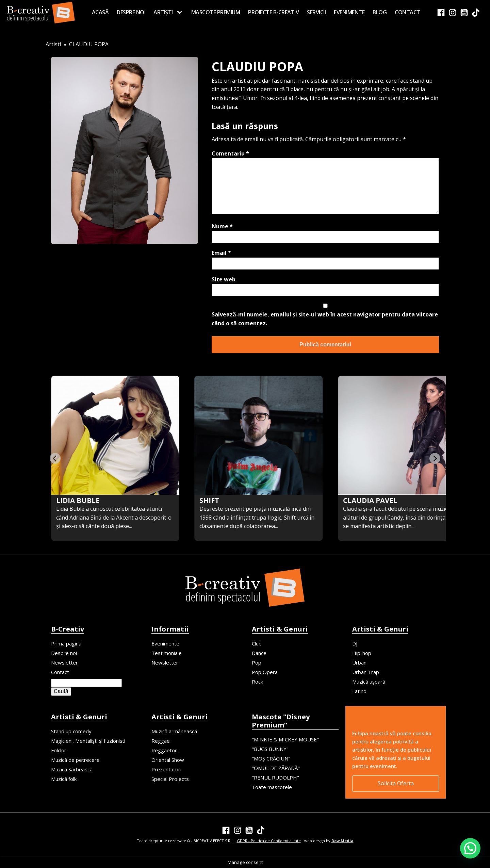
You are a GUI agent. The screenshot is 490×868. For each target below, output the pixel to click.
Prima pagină (66, 643)
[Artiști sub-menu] (181, 13)
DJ (355, 643)
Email (221, 253)
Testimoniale (167, 653)
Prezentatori (166, 769)
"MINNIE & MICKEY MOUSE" (285, 739)
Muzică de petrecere (75, 760)
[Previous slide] (55, 458)
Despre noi (131, 12)
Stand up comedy (71, 731)
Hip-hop (362, 653)
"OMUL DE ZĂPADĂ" (276, 768)
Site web (224, 279)
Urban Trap (366, 672)
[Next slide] (435, 458)
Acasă (100, 12)
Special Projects (170, 779)
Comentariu (230, 153)
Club (257, 643)
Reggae (161, 741)
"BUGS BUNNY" (270, 749)
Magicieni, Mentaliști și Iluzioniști (88, 741)
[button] (470, 848)
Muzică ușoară (369, 682)
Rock (257, 682)
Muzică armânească (174, 731)
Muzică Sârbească (72, 769)
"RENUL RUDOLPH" (275, 777)
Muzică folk (64, 779)
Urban (359, 662)
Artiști (163, 12)
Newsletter (64, 662)
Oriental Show (168, 760)
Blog (380, 12)
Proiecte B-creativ (273, 12)
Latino (359, 691)
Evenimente (349, 12)
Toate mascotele (272, 787)
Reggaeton (165, 750)
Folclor (59, 750)
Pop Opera (265, 672)
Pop (257, 662)
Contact (407, 12)
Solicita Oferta (396, 783)
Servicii (316, 12)
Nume (222, 226)
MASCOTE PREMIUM (216, 12)
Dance (259, 653)
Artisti (53, 44)
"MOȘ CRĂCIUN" (271, 758)
